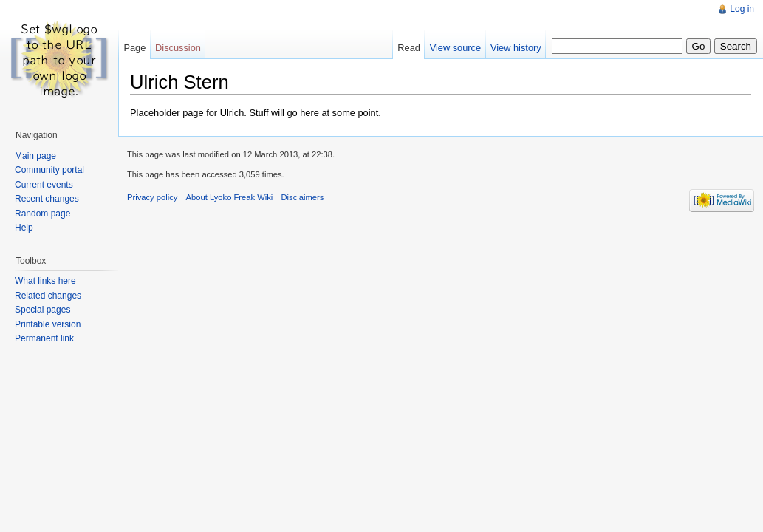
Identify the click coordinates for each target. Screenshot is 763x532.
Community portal (49, 170)
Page (134, 48)
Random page (42, 214)
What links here (45, 281)
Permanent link (44, 338)
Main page (35, 156)
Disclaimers (303, 197)
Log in (742, 9)
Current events (44, 185)
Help (24, 228)
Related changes (48, 296)
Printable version (48, 324)
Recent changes (47, 199)
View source (455, 48)
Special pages (42, 310)
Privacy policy (152, 197)
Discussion (178, 48)
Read (409, 48)
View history (516, 48)
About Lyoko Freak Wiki (230, 197)
